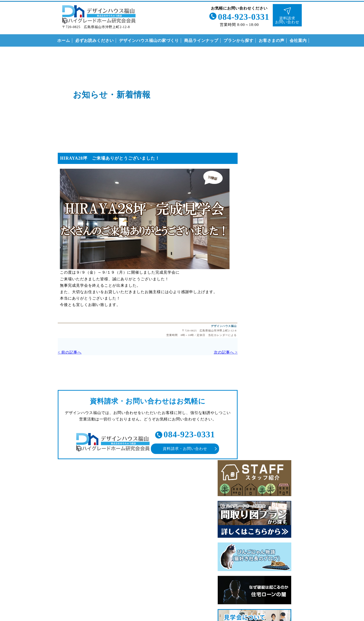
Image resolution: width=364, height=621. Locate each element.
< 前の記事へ (63, 352)
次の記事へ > (213, 352)
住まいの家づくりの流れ (267, 435)
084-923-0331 (243, 16)
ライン (356, 71)
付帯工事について (261, 445)
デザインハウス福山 (211, 325)
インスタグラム (356, 141)
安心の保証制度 (259, 425)
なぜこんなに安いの (263, 415)
